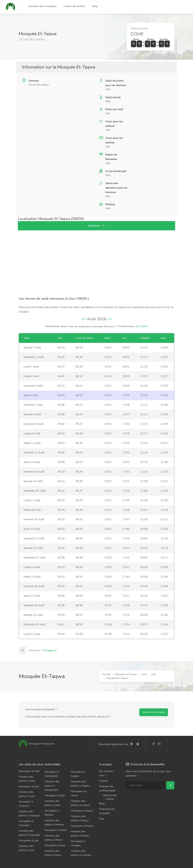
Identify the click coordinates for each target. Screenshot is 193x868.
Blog (95, 6)
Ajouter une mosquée (154, 712)
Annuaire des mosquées (42, 6)
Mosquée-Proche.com (37, 744)
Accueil (107, 674)
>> (110, 319)
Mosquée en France (126, 674)
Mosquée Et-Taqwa (117, 678)
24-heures (142, 326)
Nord (144, 674)
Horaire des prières (74, 6)
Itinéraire (96, 226)
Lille (154, 674)
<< (84, 319)
